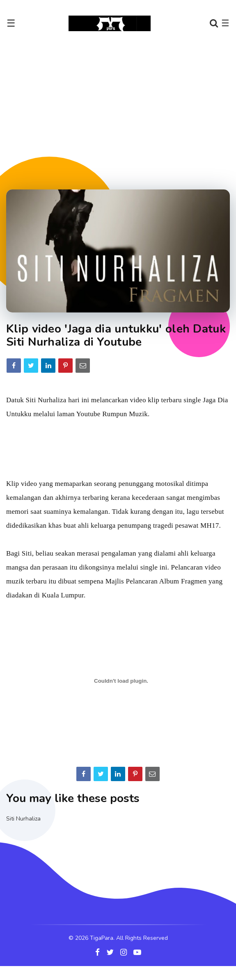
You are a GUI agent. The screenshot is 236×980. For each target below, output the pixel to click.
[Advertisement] (118, 110)
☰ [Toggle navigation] (11, 23)
